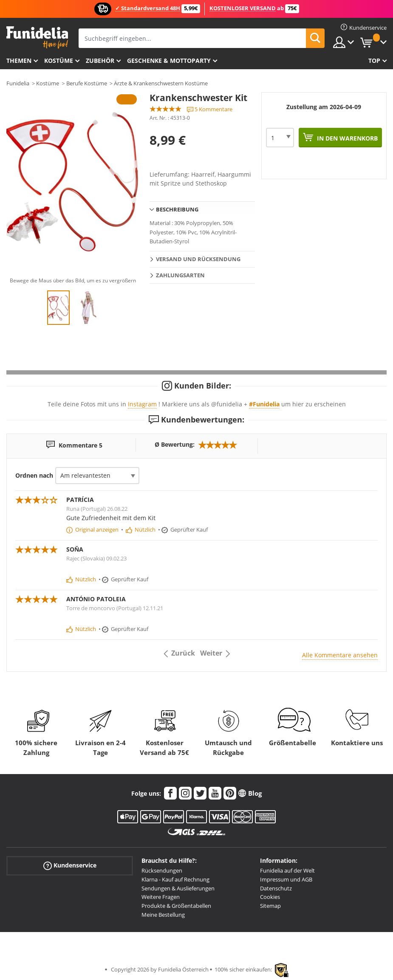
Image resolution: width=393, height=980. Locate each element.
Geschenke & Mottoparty (169, 61)
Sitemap (270, 906)
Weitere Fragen (161, 897)
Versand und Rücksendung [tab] (198, 259)
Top (374, 61)
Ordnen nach (34, 475)
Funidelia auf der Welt (287, 870)
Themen (19, 61)
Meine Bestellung (163, 915)
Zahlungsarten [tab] (180, 275)
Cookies (270, 897)
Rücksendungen (162, 870)
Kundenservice (70, 866)
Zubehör (100, 61)
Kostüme (59, 61)
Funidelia (18, 83)
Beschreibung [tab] (177, 209)
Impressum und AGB (286, 879)
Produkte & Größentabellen (176, 906)
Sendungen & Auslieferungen (178, 888)
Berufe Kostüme (87, 83)
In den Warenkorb (346, 138)
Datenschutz (276, 888)
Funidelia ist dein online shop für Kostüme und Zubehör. (37, 38)
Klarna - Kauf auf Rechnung (175, 879)
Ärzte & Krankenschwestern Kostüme (161, 83)
